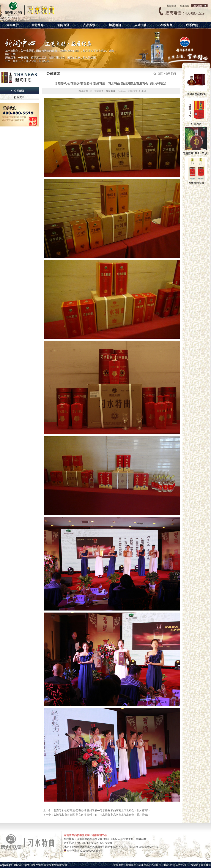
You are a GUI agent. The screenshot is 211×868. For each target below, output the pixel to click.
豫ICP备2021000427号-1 (144, 847)
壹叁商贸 (13, 25)
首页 (160, 74)
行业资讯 (19, 97)
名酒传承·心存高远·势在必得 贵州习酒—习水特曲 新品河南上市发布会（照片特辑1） (102, 810)
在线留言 (166, 25)
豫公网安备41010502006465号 (84, 851)
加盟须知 (115, 25)
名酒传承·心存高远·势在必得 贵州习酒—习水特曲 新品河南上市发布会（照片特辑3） (102, 815)
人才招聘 (140, 25)
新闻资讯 (63, 25)
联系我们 (192, 25)
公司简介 (38, 25)
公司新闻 (19, 91)
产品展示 (89, 25)
